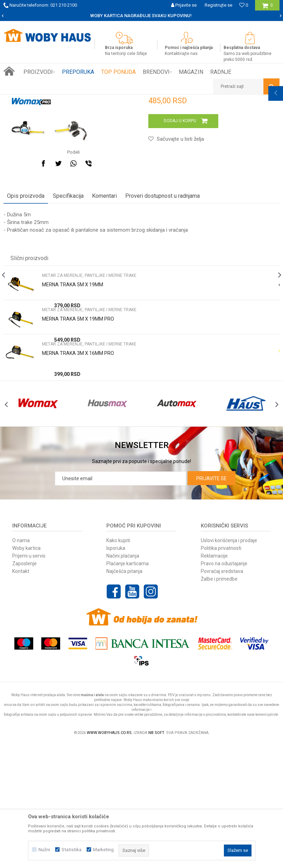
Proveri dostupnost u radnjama (162, 305)
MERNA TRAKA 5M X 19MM (73, 394)
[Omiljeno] (244, 5)
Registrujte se (218, 5)
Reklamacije (214, 680)
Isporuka (116, 672)
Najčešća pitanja (124, 695)
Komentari (104, 305)
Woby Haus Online (21, 100)
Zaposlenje (24, 688)
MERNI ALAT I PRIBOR (88, 100)
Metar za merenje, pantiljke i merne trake (154, 100)
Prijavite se (211, 603)
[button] (246, 86)
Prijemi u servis (29, 680)
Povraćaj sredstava (222, 695)
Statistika (72, 850)
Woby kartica (26, 672)
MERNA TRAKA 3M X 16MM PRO (78, 462)
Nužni (44, 850)
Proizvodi (53, 100)
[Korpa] (267, 8)
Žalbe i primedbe (219, 703)
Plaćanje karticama (128, 688)
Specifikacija (68, 305)
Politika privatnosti (221, 672)
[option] (141, 16)
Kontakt (21, 695)
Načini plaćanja (123, 680)
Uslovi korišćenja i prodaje (229, 665)
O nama (21, 665)
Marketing (103, 850)
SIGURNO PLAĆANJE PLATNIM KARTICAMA (141, 16)
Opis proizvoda (26, 305)
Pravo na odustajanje (224, 688)
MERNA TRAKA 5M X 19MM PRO (78, 428)
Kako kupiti (118, 665)
